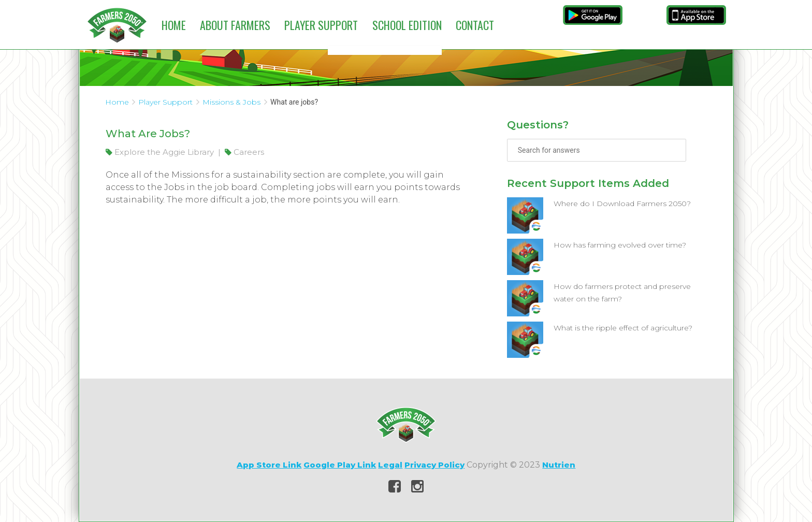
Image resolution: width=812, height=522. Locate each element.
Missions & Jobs (231, 102)
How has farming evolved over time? (620, 245)
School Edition (407, 25)
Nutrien (559, 465)
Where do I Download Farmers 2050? (622, 204)
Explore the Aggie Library (161, 152)
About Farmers (235, 25)
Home (174, 25)
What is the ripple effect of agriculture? (623, 328)
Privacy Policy (434, 465)
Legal (390, 465)
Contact (475, 25)
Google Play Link (340, 465)
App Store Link (269, 465)
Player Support (321, 25)
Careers (244, 152)
